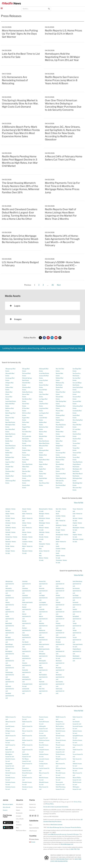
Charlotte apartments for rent (10, 668)
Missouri (41, 528)
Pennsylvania (59, 535)
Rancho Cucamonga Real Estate (61, 453)
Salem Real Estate (61, 478)
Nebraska (42, 532)
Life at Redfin (20, 819)
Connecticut (9, 537)
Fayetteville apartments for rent (27, 637)
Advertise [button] (32, 810)
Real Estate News (21, 831)
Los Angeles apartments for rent (43, 605)
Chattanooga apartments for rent (10, 675)
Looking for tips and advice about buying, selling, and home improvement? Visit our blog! (42, 348)
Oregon (58, 530)
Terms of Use (77, 802)
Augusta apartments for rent (10, 612)
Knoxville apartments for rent (43, 591)
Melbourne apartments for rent (43, 633)
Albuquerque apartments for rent (10, 584)
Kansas (24, 532)
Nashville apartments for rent (43, 684)
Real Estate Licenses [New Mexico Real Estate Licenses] (57, 825)
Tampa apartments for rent (77, 626)
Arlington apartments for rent (10, 598)
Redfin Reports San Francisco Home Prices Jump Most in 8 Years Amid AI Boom (62, 80)
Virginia (75, 523)
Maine (24, 546)
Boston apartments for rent (10, 661)
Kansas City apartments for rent (43, 584)
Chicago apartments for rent (10, 682)
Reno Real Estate (61, 457)
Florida (7, 546)
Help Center (33, 807)
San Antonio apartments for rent (77, 591)
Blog (17, 828)
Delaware (8, 542)
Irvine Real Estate (44, 373)
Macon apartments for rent (43, 619)
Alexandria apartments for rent (10, 591)
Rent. (31, 825)
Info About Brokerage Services (56, 827)
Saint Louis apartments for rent (60, 691)
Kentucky (25, 537)
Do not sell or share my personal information (56, 807)
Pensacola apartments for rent (60, 612)
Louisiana (25, 542)
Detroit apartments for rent (27, 623)
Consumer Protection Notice (73, 827)
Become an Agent (8, 804)
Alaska (7, 514)
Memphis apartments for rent (43, 640)
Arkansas (8, 523)
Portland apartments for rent (60, 644)
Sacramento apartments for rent (60, 684)
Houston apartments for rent (27, 665)
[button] (2, 8)
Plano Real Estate (61, 425)
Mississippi (42, 523)
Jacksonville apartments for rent (27, 691)
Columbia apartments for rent (27, 584)
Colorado (8, 532)
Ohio (57, 521)
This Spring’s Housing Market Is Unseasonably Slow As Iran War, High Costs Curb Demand (20, 104)
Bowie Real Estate (11, 446)
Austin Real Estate (11, 401)
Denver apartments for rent (27, 616)
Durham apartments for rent (27, 630)
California (8, 528)
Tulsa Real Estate (78, 462)
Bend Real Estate (10, 422)
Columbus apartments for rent (27, 591)
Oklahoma (59, 525)
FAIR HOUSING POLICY (63, 859)
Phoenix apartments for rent (60, 626)
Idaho (24, 514)
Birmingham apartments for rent (10, 654)
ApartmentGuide (34, 828)
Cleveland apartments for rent (10, 696)
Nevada (41, 537)
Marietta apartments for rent (43, 626)
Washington (76, 528)
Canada (32, 842)
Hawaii (24, 509)
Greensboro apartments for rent (27, 658)
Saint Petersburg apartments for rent (77, 584)
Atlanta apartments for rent (10, 605)
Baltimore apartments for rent (10, 633)
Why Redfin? (20, 804)
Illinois (24, 518)
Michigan (42, 514)
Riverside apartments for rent (60, 670)
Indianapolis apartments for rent (27, 679)
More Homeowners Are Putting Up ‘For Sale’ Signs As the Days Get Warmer (20, 34)
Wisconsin (76, 539)
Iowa (24, 528)
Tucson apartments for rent (77, 640)
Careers (5, 810)
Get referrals (7, 807)
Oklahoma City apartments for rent (60, 591)
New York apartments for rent (43, 691)
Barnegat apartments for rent (10, 640)
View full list (79, 503)
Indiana (24, 523)
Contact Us (32, 804)
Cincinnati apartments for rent (10, 689)
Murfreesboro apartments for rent (43, 677)
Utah (74, 514)
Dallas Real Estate (27, 392)
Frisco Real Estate (27, 464)
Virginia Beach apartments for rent (77, 651)
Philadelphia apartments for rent (60, 619)
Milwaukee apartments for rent (43, 656)
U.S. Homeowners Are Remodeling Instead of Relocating (15, 80)
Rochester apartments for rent (60, 677)
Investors (19, 825)
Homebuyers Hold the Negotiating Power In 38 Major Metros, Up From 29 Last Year (62, 57)
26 (53, 285)
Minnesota (42, 518)
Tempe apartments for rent (77, 633)
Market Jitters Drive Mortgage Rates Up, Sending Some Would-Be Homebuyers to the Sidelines (20, 239)
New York (59, 509)
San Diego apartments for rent (77, 598)
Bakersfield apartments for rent (10, 626)
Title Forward (33, 831)
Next (59, 285)
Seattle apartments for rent (77, 612)
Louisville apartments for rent (43, 612)
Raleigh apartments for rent (60, 651)
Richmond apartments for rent (60, 663)
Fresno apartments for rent (27, 651)
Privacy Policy (50, 804)
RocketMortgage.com (67, 844)
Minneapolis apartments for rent (43, 663)
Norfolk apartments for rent (60, 584)
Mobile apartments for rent (43, 670)
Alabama (8, 509)
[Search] (49, 9)
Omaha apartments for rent (60, 598)
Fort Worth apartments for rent (27, 644)
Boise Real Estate (10, 434)
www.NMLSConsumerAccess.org (57, 834)
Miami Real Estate (44, 443)
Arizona (8, 518)
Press (18, 822)
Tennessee (59, 560)
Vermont (75, 518)
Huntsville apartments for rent (27, 672)
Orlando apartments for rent (60, 605)
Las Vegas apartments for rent (43, 598)
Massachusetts (43, 509)
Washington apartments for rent (77, 658)
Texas (74, 509)
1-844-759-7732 (75, 849)
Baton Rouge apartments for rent (10, 647)
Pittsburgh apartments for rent (60, 633)
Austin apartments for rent (10, 619)
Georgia (8, 551)
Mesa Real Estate (44, 441)
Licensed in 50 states (73, 834)
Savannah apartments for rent (77, 605)
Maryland (25, 551)
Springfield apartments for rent (77, 619)
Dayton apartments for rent (27, 609)
